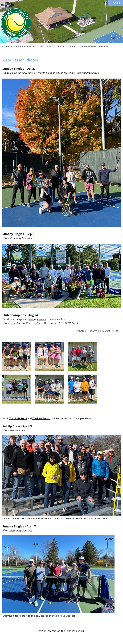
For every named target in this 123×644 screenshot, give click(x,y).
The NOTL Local (18, 418)
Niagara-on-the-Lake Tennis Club (66, 631)
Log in (116, 3)
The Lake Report (41, 418)
